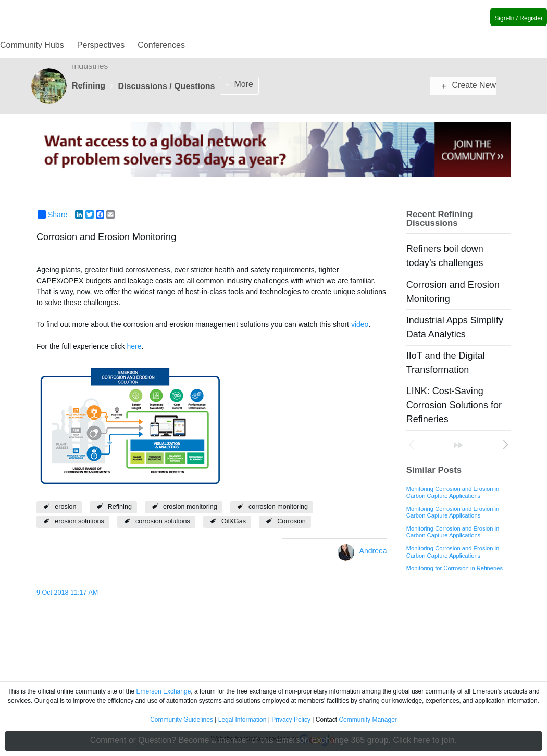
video (360, 324)
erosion (65, 507)
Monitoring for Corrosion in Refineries (455, 568)
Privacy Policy (291, 720)
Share (52, 215)
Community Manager (368, 720)
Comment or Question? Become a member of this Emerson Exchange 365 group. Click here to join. (273, 740)
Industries (90, 66)
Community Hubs (32, 45)
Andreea (373, 551)
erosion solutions (79, 521)
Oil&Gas (234, 521)
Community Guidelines (182, 720)
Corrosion (291, 521)
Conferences (161, 45)
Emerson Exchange (164, 691)
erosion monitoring (190, 507)
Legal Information (243, 720)
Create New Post (469, 85)
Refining (120, 507)
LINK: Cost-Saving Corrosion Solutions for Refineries (454, 405)
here (134, 346)
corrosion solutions (163, 521)
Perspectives (101, 45)
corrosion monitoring (278, 507)
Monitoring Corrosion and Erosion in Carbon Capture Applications (453, 492)
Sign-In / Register (519, 18)
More (244, 84)
